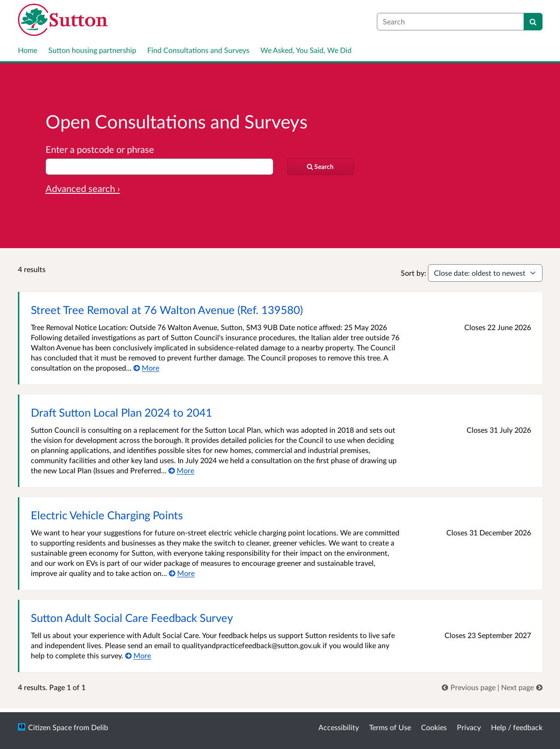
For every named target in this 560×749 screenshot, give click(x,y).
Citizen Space (50, 727)
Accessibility (339, 727)
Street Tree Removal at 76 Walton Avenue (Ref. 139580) (167, 310)
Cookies (434, 727)
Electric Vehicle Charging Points (107, 515)
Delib (100, 727)
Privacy (469, 727)
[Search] (533, 22)
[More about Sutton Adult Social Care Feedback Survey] (138, 655)
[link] (470, 687)
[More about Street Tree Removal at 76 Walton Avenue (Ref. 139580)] (147, 368)
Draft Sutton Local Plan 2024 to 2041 (121, 412)
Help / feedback (517, 727)
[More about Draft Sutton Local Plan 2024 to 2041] (182, 470)
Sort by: (413, 273)
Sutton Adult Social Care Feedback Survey (132, 618)
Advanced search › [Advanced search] (83, 188)
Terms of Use (390, 727)
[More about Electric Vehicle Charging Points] (182, 573)
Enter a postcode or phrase (100, 149)
